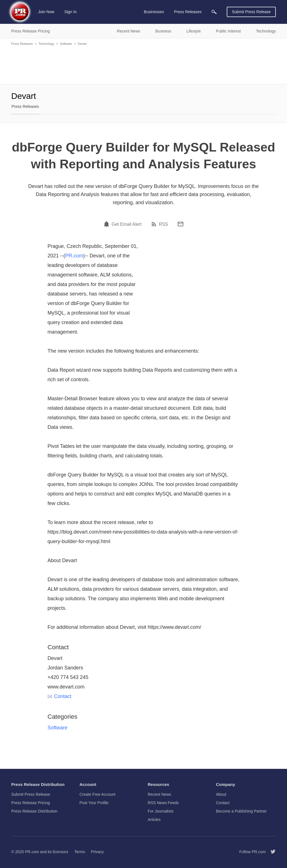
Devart (82, 44)
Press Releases (22, 44)
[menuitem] (214, 12)
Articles (154, 820)
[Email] (180, 224)
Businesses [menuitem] (154, 12)
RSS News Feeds (163, 803)
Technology (46, 44)
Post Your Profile (94, 803)
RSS (164, 224)
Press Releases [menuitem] (188, 12)
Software (66, 44)
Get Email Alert (127, 224)
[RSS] (155, 224)
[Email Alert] (107, 224)
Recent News (159, 794)
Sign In (71, 12)
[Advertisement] (143, 64)
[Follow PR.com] (271, 852)
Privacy (97, 852)
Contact (60, 696)
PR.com (74, 256)
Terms (80, 852)
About (221, 794)
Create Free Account (98, 794)
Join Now (46, 12)
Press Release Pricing (31, 803)
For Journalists (161, 811)
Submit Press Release (251, 12)
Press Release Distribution (34, 811)
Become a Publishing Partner (241, 811)
